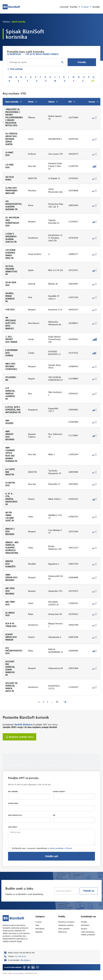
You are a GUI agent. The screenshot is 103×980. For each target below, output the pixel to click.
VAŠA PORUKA (13, 827)
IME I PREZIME (13, 792)
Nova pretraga (15, 69)
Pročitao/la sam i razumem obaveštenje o (42, 848)
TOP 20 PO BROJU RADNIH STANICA (42, 54)
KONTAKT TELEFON (59, 792)
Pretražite (82, 62)
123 (10, 77)
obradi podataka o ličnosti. (61, 848)
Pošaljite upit (51, 856)
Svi (93, 81)
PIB (54, 815)
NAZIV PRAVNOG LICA (15, 815)
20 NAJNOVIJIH (14, 54)
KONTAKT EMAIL (14, 803)
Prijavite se (89, 891)
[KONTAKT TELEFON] (74, 796)
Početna (6, 22)
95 (57, 702)
